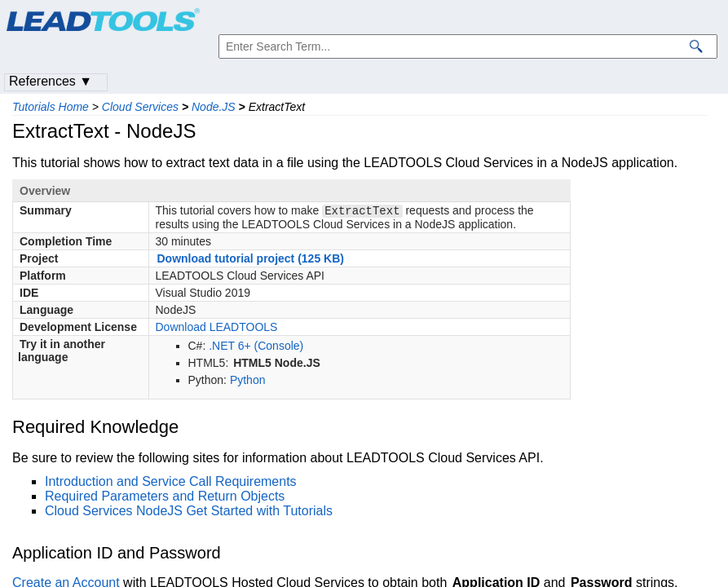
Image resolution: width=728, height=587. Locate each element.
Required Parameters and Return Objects (165, 498)
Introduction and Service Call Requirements (171, 483)
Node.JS (214, 107)
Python (248, 382)
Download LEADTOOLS (217, 329)
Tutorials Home (51, 107)
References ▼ (51, 81)
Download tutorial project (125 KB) (251, 260)
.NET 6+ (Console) (256, 347)
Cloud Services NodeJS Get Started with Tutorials (189, 512)
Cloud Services (140, 107)
